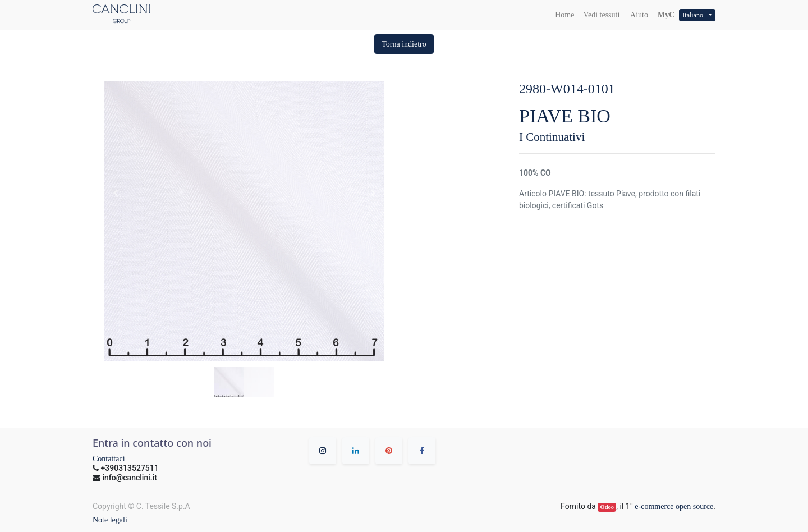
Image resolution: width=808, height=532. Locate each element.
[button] (404, 44)
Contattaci (109, 459)
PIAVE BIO (565, 116)
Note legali (110, 520)
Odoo (607, 507)
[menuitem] (564, 15)
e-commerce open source (674, 506)
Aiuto (638, 15)
